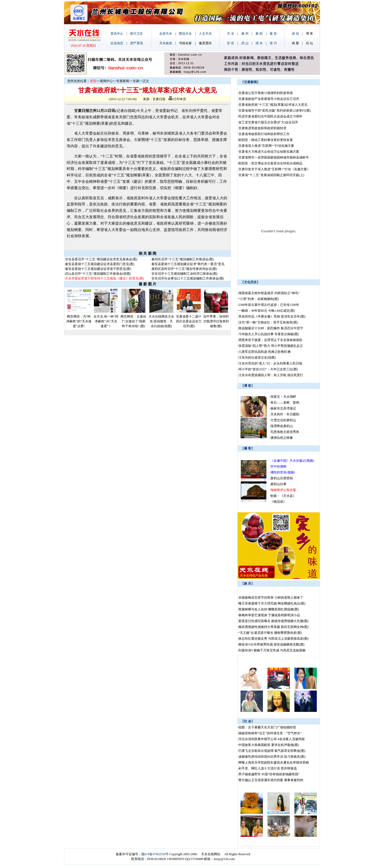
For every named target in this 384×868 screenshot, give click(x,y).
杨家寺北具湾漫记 (283, 408)
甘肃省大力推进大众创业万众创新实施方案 (269, 152)
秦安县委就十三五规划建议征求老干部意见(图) (98, 269)
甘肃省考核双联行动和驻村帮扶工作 (264, 134)
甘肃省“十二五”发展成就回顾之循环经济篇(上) (271, 175)
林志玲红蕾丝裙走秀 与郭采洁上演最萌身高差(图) (273, 639)
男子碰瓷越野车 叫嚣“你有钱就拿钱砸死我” (269, 774)
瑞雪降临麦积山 (282, 426)
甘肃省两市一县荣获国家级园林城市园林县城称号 (274, 157)
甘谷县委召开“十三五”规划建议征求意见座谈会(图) (101, 259)
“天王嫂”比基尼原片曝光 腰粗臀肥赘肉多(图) (270, 633)
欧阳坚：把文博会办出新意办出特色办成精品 (270, 163)
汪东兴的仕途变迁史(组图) (257, 358)
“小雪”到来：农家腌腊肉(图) (259, 299)
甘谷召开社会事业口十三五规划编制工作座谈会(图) (188, 278)
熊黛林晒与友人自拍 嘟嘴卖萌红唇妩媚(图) (269, 609)
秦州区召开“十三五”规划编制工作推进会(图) (183, 259)
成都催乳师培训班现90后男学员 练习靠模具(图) (272, 757)
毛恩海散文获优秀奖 (285, 432)
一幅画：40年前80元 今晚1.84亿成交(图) (267, 311)
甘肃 (136, 81)
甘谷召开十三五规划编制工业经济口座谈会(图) (185, 274)
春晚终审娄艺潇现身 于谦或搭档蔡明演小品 (269, 615)
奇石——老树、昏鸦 (285, 403)
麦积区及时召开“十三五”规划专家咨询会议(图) (184, 269)
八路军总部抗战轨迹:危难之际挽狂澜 (265, 352)
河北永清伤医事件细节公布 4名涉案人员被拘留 (272, 739)
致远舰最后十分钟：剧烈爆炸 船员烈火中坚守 (271, 328)
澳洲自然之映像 (282, 438)
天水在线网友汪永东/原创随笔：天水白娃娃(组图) (161, 321)
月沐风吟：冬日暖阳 (285, 414)
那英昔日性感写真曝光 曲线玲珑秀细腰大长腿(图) (273, 621)
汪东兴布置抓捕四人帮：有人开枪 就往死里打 (271, 375)
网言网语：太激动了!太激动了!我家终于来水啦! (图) (133, 321)
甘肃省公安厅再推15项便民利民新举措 (266, 93)
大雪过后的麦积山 (283, 420)
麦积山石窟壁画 (282, 478)
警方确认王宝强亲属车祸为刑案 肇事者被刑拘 (271, 780)
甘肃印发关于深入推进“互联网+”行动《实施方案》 (274, 169)
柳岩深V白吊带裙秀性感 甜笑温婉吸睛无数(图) (271, 644)
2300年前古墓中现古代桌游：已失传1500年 (269, 305)
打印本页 (177, 99)
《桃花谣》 (278, 502)
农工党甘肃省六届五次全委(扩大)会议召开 (268, 122)
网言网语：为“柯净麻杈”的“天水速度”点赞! (79, 321)
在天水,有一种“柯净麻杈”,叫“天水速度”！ (106, 321)
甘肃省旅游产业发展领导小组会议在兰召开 (269, 99)
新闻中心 (106, 81)
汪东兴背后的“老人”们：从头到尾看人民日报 (270, 363)
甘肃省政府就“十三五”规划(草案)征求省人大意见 (273, 105)
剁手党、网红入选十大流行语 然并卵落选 (268, 768)
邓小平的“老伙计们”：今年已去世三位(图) (268, 369)
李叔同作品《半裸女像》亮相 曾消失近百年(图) (272, 317)
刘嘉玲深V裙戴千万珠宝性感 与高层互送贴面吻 (272, 650)
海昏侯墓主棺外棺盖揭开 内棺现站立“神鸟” (269, 293)
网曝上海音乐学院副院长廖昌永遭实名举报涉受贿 (274, 762)
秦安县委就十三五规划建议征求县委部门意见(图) (100, 264)
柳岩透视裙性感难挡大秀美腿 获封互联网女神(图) (273, 627)
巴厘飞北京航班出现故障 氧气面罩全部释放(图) (272, 751)
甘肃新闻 (123, 81)
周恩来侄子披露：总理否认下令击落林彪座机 (270, 340)
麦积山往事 (278, 484)
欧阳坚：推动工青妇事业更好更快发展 (266, 140)
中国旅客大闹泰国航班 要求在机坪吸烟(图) (269, 745)
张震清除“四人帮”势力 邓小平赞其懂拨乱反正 (271, 346)
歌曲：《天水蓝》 (283, 496)
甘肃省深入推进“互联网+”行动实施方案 (266, 146)
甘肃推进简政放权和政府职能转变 (262, 128)
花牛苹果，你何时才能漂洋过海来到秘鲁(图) (216, 321)
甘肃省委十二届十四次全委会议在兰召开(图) (189, 321)
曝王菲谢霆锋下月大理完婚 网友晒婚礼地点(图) (272, 603)
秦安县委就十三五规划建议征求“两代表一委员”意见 (188, 264)
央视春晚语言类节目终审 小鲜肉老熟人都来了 (271, 598)
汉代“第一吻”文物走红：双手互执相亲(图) (268, 322)
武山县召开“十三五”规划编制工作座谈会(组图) (98, 274)
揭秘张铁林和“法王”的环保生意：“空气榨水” (270, 733)
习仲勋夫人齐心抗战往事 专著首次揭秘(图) (269, 334)
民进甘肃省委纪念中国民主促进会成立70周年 (270, 116)
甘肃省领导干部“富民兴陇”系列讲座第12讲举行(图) (275, 111)
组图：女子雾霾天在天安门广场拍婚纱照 (267, 727)
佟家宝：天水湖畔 (283, 397)
